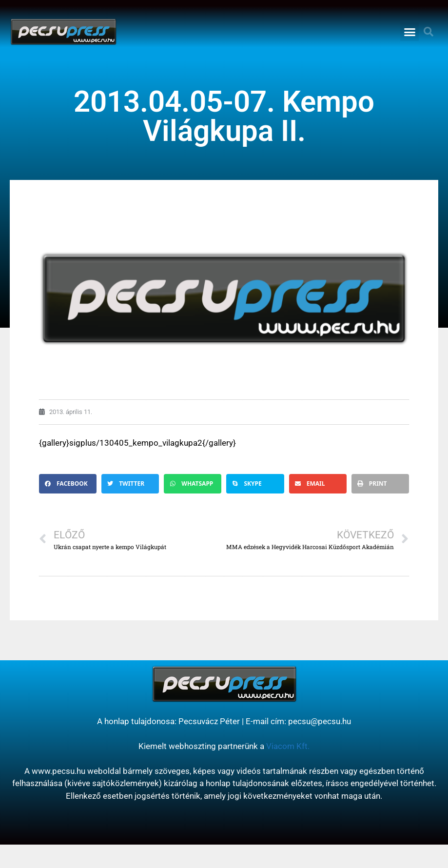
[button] (409, 32)
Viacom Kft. (288, 746)
